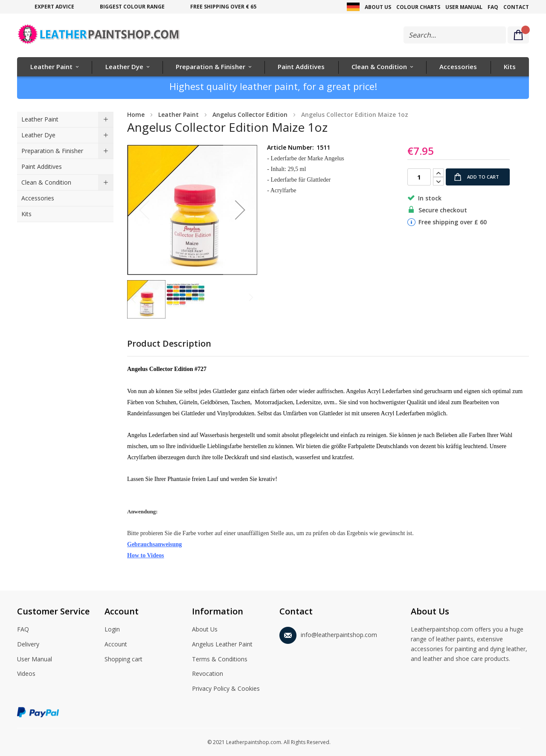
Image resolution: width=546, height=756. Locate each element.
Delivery (28, 645)
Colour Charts (418, 7)
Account (116, 645)
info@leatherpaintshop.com (328, 633)
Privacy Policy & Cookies (226, 689)
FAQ (493, 7)
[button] (240, 210)
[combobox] (455, 35)
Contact (516, 7)
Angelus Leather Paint (222, 645)
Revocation (208, 674)
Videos (26, 674)
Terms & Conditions (220, 660)
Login (112, 630)
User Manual (464, 7)
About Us (378, 7)
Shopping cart (123, 660)
